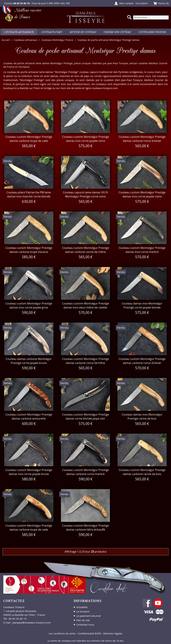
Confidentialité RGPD (89, 633)
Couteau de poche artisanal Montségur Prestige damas (108, 40)
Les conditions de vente (62, 633)
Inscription (142, 3)
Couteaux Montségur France (57, 40)
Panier (162, 3)
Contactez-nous (85, 625)
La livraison (83, 611)
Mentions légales (113, 633)
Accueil (6, 40)
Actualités (82, 607)
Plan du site (83, 620)
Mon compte (126, 3)
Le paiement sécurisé (88, 616)
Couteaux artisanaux (26, 40)
